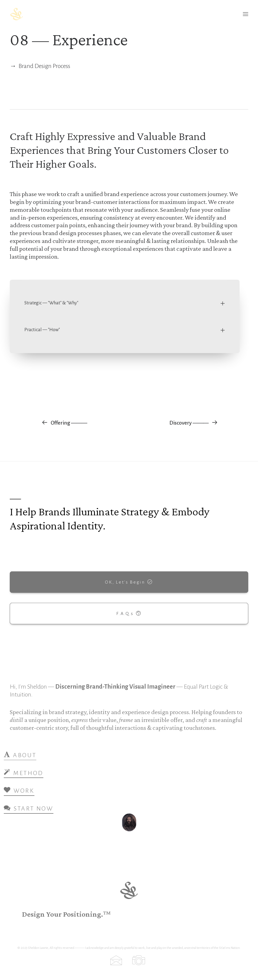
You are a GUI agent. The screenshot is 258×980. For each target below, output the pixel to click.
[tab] (125, 303)
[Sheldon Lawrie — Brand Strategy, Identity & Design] (49, 14)
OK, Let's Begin (129, 582)
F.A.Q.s (129, 613)
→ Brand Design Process (40, 66)
